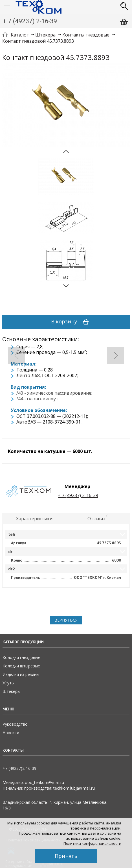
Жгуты (8, 683)
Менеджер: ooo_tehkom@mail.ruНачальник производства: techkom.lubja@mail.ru (49, 785)
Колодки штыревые (21, 666)
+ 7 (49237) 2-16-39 (30, 21)
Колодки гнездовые (21, 657)
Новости (11, 733)
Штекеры (11, 691)
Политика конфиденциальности (92, 843)
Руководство (15, 724)
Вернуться (66, 620)
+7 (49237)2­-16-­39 (19, 768)
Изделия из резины (21, 674)
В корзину (72, 322)
